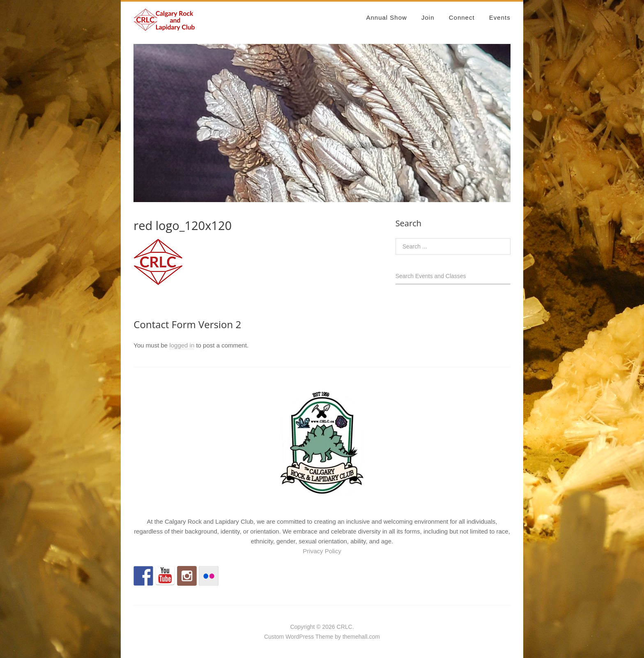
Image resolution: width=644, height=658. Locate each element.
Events (500, 17)
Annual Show (386, 17)
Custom (274, 637)
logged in (182, 345)
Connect (462, 17)
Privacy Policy (322, 551)
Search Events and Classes (431, 276)
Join (428, 17)
